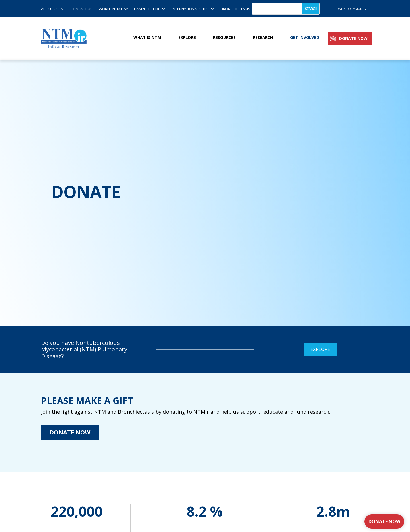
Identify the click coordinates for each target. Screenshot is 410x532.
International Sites (190, 9)
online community (351, 9)
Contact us (82, 9)
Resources (224, 38)
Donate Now (353, 39)
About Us (50, 9)
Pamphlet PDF (147, 9)
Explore (187, 38)
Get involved (305, 38)
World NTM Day (113, 9)
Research (263, 38)
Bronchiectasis (235, 9)
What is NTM (147, 38)
